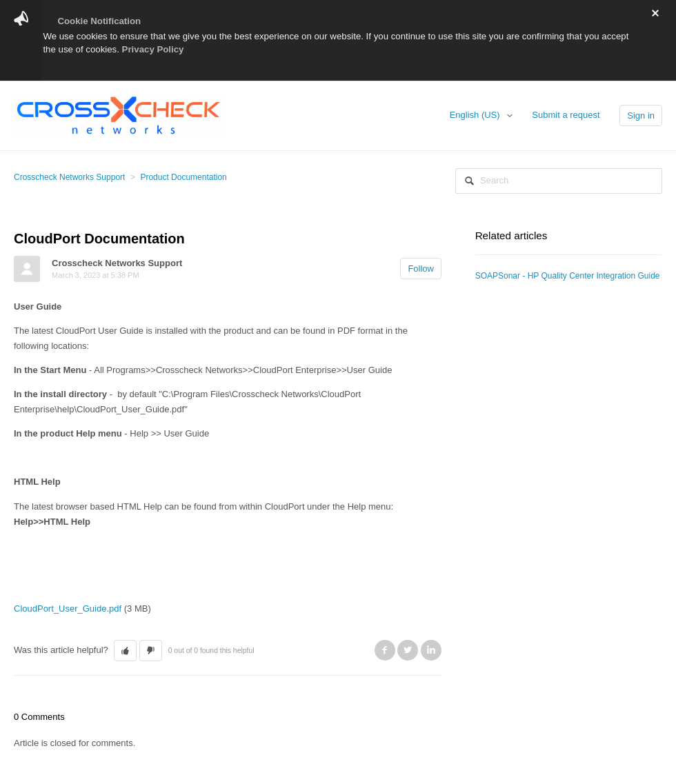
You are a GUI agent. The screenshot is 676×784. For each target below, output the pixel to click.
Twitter (408, 650)
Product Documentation (183, 177)
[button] (125, 651)
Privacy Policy (153, 49)
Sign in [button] (641, 115)
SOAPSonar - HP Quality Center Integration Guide (568, 276)
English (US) (476, 115)
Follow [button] (421, 269)
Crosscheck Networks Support (69, 177)
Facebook (385, 650)
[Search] (559, 181)
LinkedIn (431, 650)
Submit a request (566, 115)
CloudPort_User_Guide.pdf (68, 609)
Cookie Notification (99, 21)
